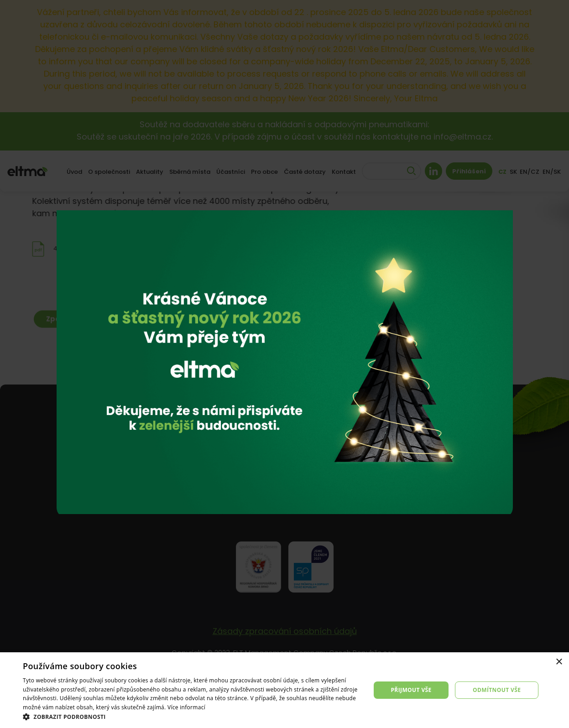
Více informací (186, 707)
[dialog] (284, 690)
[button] (191, 717)
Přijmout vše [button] (411, 690)
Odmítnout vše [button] (497, 690)
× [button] (559, 662)
